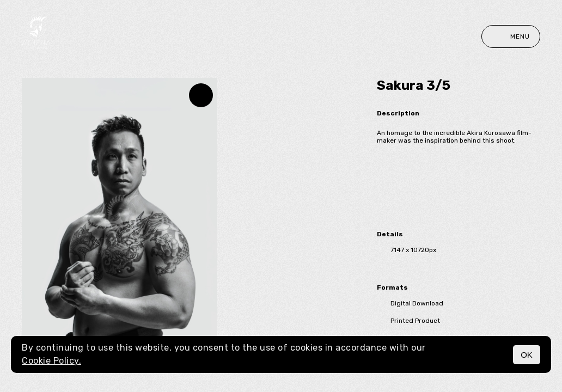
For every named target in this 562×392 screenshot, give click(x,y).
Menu (511, 36)
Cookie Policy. (51, 361)
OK (527, 355)
